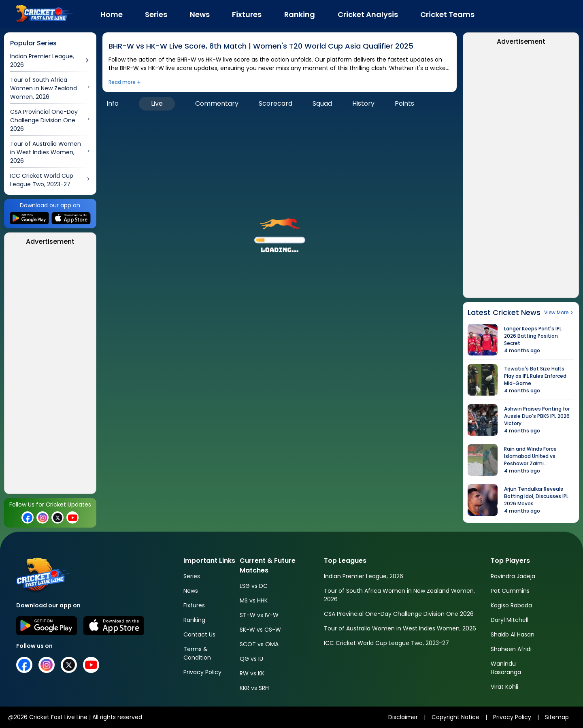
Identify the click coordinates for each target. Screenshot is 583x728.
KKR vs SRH (254, 688)
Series (192, 576)
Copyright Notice (455, 717)
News (191, 591)
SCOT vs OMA (259, 644)
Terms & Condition (197, 653)
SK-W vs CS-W (260, 630)
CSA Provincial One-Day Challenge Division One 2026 (399, 614)
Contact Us (199, 634)
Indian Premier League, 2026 (364, 576)
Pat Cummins (510, 591)
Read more (122, 82)
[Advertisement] (50, 372)
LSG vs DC (254, 586)
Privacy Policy (202, 672)
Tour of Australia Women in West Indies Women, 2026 (400, 628)
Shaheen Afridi (511, 649)
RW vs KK (252, 673)
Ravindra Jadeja (513, 576)
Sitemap (557, 717)
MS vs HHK (254, 600)
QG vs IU (251, 659)
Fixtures (194, 605)
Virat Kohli (504, 687)
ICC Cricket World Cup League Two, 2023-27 (386, 643)
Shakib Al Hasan (513, 634)
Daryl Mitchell (510, 620)
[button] (280, 232)
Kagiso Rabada (511, 605)
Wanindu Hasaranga (506, 668)
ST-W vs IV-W (259, 615)
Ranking (194, 620)
